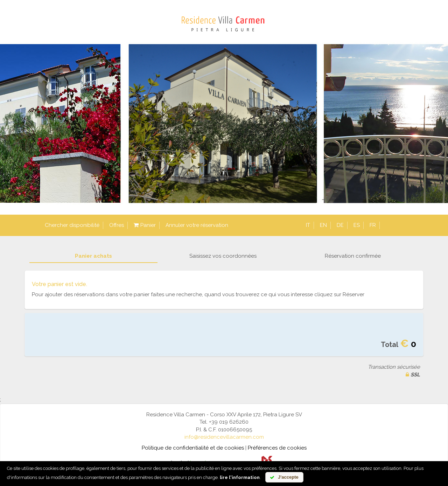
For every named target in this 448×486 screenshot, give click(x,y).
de (340, 225)
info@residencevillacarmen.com (224, 437)
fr (373, 225)
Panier (145, 225)
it (308, 225)
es (357, 225)
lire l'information (240, 477)
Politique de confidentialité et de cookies (193, 448)
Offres (117, 225)
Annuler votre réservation (197, 225)
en (323, 225)
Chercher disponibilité (72, 225)
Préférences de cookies (277, 448)
